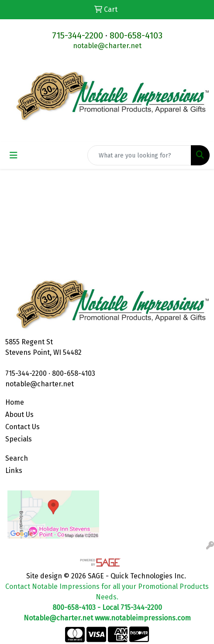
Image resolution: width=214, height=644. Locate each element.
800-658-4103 (136, 35)
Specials (19, 439)
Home (15, 402)
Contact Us (22, 427)
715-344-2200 (78, 35)
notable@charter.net (107, 46)
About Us (19, 415)
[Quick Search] (139, 155)
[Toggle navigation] (14, 155)
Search (17, 458)
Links (14, 471)
